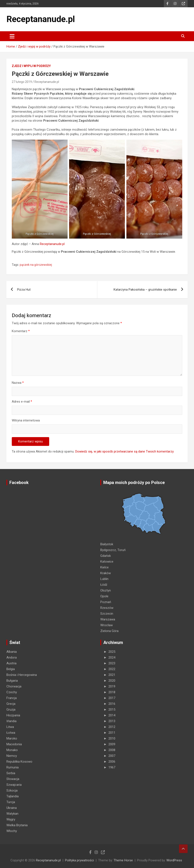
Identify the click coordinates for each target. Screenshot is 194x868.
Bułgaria (12, 681)
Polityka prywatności (79, 860)
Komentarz (21, 331)
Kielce (104, 567)
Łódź (104, 585)
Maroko (12, 738)
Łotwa (11, 733)
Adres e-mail (22, 402)
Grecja (11, 704)
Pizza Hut (24, 290)
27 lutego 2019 (22, 82)
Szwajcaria (14, 785)
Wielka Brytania (17, 825)
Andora (12, 657)
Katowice (107, 562)
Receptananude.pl (41, 19)
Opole (104, 596)
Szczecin (107, 614)
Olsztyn (106, 590)
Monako (12, 750)
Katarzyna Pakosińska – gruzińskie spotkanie (145, 290)
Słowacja (13, 779)
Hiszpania (13, 715)
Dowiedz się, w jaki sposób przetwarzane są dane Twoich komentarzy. (125, 451)
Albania (12, 652)
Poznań (106, 602)
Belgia (11, 669)
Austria (11, 663)
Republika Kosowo (19, 762)
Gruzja (11, 710)
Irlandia (11, 721)
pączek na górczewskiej (36, 265)
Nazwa (18, 383)
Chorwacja (14, 686)
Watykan (12, 814)
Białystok (107, 544)
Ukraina (12, 808)
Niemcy (12, 756)
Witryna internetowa (26, 420)
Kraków (106, 573)
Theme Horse (123, 860)
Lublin (104, 579)
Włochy (12, 831)
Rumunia (13, 767)
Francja (12, 698)
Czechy (12, 692)
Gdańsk (106, 556)
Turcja (11, 802)
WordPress (174, 860)
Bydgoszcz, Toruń (113, 550)
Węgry (11, 819)
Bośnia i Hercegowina (22, 675)
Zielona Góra (109, 631)
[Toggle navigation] (12, 36)
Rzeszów (107, 608)
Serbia (11, 773)
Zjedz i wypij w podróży (31, 66)
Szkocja (12, 790)
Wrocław (107, 625)
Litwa (10, 727)
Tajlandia (13, 796)
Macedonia (14, 744)
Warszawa (108, 619)
